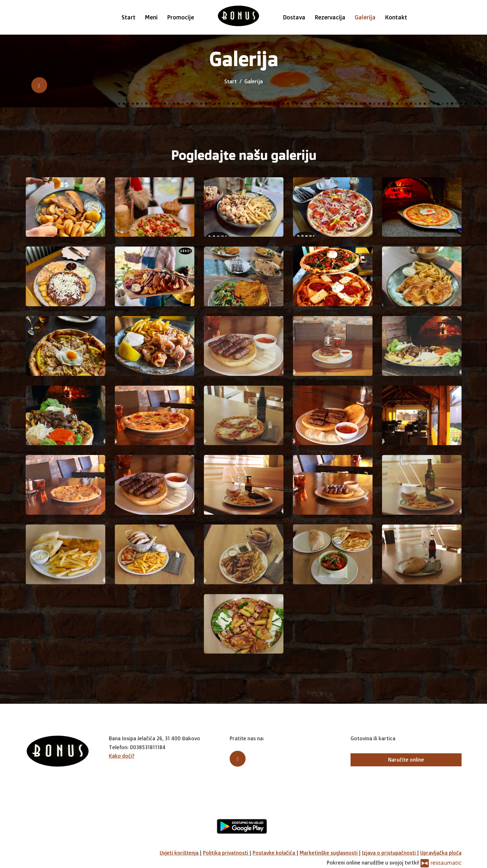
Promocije (181, 17)
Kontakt (396, 17)
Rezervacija (330, 17)
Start (129, 17)
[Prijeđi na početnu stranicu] (238, 16)
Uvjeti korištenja (180, 853)
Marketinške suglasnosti (329, 853)
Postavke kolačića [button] (275, 853)
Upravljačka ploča (441, 853)
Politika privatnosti (226, 853)
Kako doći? (122, 756)
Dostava (294, 17)
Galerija (365, 17)
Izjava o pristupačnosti (390, 853)
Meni (151, 17)
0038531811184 (148, 747)
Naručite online (406, 760)
